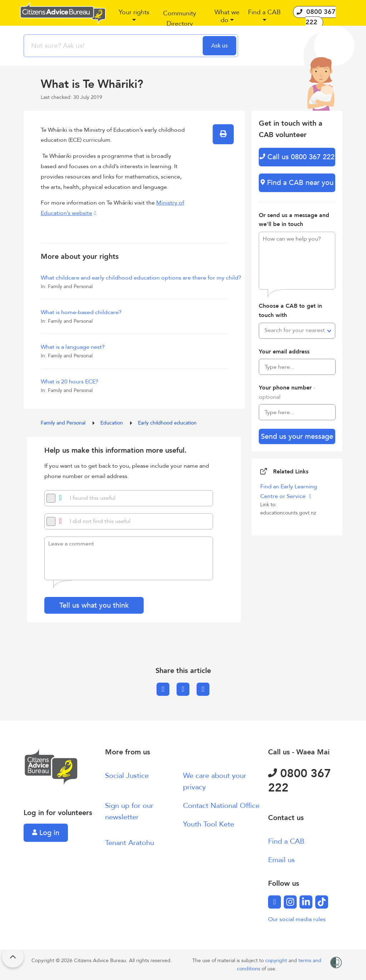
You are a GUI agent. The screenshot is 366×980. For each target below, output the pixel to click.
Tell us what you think (94, 605)
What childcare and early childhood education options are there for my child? (141, 278)
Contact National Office (221, 806)
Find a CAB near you (297, 183)
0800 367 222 (300, 781)
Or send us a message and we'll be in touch (294, 220)
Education (112, 423)
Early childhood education (167, 423)
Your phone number (287, 392)
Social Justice (127, 776)
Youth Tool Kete (209, 824)
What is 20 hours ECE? (70, 382)
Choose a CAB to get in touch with (290, 311)
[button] (134, 19)
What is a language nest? (73, 347)
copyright (277, 961)
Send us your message (297, 436)
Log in (46, 833)
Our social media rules (297, 919)
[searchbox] (114, 46)
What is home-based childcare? (81, 312)
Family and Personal (64, 423)
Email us (281, 860)
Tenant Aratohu (130, 843)
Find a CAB (286, 841)
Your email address (284, 352)
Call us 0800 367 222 (297, 157)
